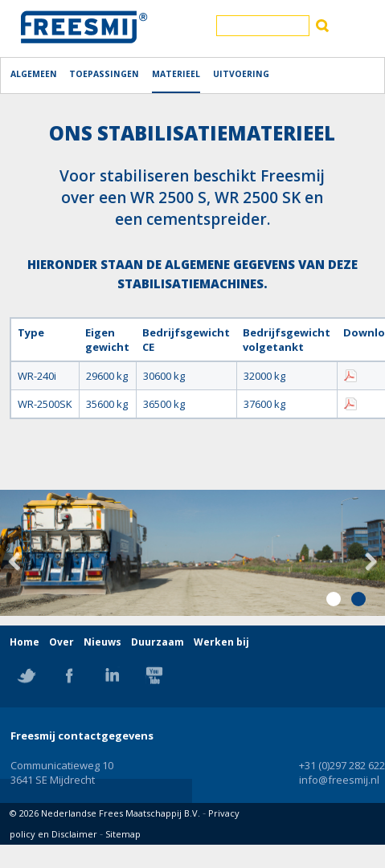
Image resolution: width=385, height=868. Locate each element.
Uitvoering (241, 74)
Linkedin (112, 675)
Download (350, 376)
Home (25, 642)
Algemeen (34, 74)
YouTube (154, 675)
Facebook (69, 675)
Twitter (27, 675)
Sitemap (123, 834)
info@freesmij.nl (339, 780)
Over (61, 642)
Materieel (176, 74)
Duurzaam (158, 642)
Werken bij (221, 642)
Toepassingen (104, 74)
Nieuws (102, 642)
